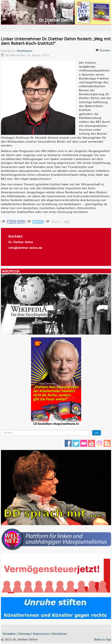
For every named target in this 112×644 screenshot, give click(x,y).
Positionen (25, 51)
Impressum (41, 634)
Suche (1, 430)
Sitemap (24, 634)
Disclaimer (59, 634)
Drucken (105, 50)
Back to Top (103, 639)
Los (97, 433)
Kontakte (9, 634)
